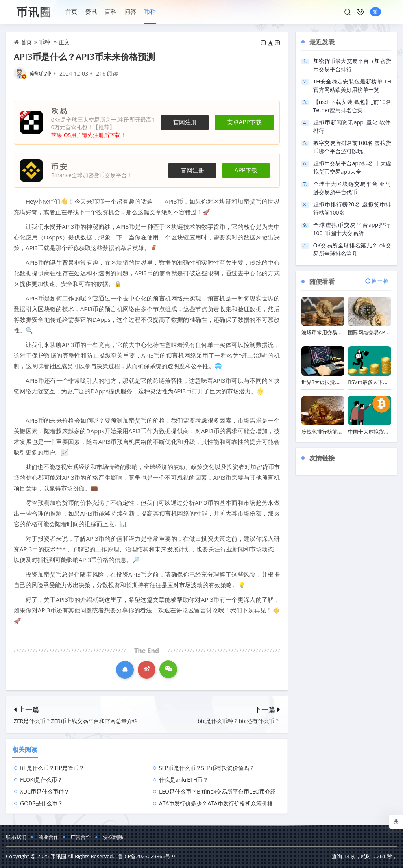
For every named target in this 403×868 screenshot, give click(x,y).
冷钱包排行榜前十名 (324, 432)
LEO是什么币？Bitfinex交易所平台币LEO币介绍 (218, 791)
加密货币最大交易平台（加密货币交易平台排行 (352, 65)
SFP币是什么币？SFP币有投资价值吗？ (207, 768)
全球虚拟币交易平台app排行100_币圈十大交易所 (352, 229)
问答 (130, 11)
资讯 (91, 11)
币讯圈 (34, 12)
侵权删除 (113, 837)
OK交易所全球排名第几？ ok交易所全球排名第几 (352, 249)
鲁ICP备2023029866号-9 (147, 856)
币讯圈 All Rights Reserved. (82, 856)
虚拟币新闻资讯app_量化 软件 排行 (352, 126)
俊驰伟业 (41, 73)
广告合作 (81, 837)
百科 (111, 11)
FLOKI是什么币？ (41, 780)
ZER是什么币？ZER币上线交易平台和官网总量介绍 (76, 721)
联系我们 (16, 837)
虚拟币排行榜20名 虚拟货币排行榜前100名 (352, 208)
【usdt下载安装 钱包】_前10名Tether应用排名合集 (352, 106)
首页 (71, 11)
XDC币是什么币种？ (45, 791)
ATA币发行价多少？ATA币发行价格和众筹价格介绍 (221, 803)
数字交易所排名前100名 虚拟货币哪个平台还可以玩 (352, 147)
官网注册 (185, 122)
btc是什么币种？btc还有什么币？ (239, 721)
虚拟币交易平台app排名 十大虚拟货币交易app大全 (352, 167)
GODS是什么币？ (42, 803)
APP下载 (246, 170)
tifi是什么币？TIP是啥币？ (52, 768)
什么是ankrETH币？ (184, 780)
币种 (150, 11)
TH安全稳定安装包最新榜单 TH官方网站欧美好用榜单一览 (352, 85)
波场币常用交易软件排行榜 (332, 332)
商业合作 (48, 837)
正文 (64, 42)
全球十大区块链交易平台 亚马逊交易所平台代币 (352, 188)
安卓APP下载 (244, 122)
